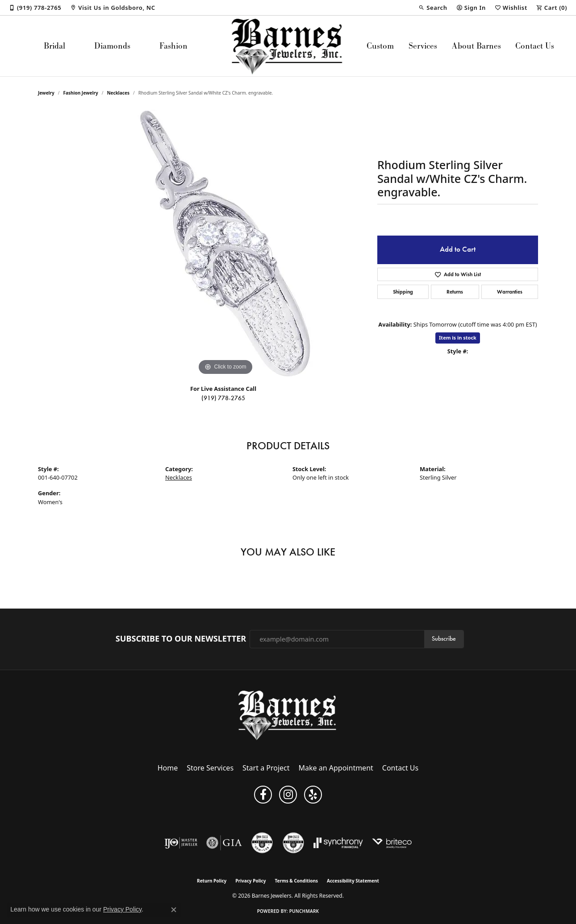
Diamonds (112, 46)
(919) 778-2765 (223, 398)
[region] (225, 244)
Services (423, 46)
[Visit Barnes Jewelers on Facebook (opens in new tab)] (263, 795)
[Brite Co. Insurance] (392, 843)
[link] (35, 8)
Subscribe (444, 639)
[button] (433, 8)
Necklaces (118, 93)
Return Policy (212, 881)
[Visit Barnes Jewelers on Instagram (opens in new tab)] (288, 795)
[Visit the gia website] (224, 843)
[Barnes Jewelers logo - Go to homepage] (288, 46)
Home (168, 768)
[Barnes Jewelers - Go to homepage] (288, 715)
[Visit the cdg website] (293, 843)
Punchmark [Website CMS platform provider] (304, 911)
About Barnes (476, 46)
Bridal (54, 46)
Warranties (510, 292)
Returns (455, 292)
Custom (380, 46)
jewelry (46, 93)
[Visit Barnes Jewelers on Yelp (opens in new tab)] (313, 795)
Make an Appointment (336, 768)
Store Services (210, 768)
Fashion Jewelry (81, 93)
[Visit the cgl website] (262, 843)
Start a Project (266, 768)
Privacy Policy (250, 881)
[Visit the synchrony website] (338, 843)
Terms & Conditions (296, 881)
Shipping (403, 292)
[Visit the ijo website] (181, 843)
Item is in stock (458, 338)
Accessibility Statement (353, 881)
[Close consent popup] (174, 910)
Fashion (173, 46)
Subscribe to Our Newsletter (181, 639)
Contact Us (535, 46)
